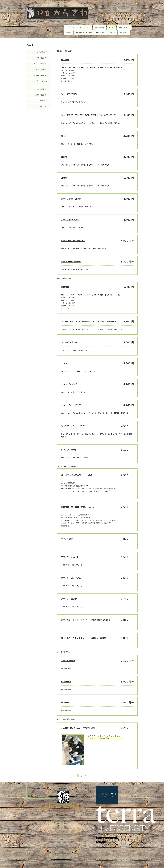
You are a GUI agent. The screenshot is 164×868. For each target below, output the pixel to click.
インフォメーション (84, 27)
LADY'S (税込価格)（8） (42, 58)
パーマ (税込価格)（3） (43, 70)
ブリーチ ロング (69, 599)
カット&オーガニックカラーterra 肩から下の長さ (84, 638)
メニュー (112, 27)
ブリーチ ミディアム (71, 578)
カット (64, 136)
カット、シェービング (71, 199)
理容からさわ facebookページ (106, 33)
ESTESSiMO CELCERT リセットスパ (79, 728)
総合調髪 (65, 60)
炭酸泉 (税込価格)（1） (43, 89)
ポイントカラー (68, 539)
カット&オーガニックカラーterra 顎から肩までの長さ (86, 620)
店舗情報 (68, 33)
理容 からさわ (105, 860)
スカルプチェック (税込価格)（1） (41, 82)
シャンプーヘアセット (71, 262)
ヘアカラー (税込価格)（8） (41, 64)
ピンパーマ (66, 682)
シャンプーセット (69, 450)
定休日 (30, 793)
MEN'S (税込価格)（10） (42, 52)
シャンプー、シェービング (73, 241)
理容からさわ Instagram (84, 33)
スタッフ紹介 (124, 33)
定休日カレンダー (124, 27)
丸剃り (64, 178)
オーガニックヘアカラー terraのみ (77, 475)
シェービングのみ (69, 94)
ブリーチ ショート (70, 557)
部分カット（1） (45, 107)
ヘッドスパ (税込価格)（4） (41, 75)
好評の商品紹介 (100, 27)
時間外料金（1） (45, 101)
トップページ (70, 27)
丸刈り (64, 157)
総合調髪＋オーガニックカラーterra (78, 507)
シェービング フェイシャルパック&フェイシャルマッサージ (89, 115)
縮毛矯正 (65, 702)
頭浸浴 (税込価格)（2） (43, 95)
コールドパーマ (68, 661)
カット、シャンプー (70, 220)
